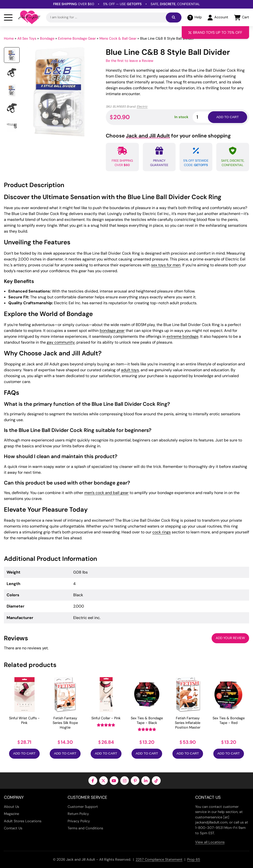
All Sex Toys (27, 38)
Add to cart (227, 117)
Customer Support (83, 807)
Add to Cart (24, 753)
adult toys (130, 370)
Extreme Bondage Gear (77, 38)
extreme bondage (182, 336)
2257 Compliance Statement (159, 859)
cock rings (162, 532)
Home (9, 38)
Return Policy (78, 814)
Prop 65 (194, 859)
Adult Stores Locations (23, 821)
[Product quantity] (206, 117)
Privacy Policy (79, 821)
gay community (61, 342)
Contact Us (13, 828)
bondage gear (112, 331)
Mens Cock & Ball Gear (118, 38)
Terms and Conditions (85, 828)
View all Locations (210, 842)
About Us (12, 807)
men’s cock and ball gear (106, 493)
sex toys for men (166, 265)
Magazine (12, 814)
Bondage (47, 38)
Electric (142, 107)
